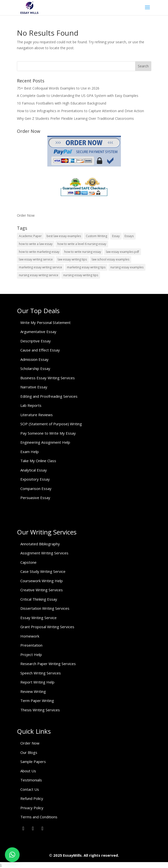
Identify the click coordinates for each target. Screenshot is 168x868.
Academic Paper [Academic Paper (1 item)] (30, 236)
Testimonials (31, 780)
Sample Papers (33, 761)
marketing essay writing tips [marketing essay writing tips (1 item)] (86, 267)
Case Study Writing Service (43, 571)
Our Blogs (29, 752)
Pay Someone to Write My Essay (48, 433)
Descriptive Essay (36, 341)
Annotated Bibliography (40, 544)
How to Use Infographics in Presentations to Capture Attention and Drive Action (80, 111)
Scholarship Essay (35, 368)
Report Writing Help (37, 682)
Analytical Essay (34, 470)
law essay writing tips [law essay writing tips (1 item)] (72, 259)
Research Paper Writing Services (48, 664)
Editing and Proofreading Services (49, 396)
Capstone (28, 562)
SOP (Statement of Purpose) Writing (51, 424)
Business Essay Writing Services (48, 378)
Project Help (31, 655)
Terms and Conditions (39, 817)
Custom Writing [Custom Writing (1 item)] (97, 236)
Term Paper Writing (37, 700)
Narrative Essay (34, 387)
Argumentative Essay (38, 332)
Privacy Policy (32, 808)
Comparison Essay (36, 488)
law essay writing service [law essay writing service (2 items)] (36, 259)
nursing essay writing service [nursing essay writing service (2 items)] (39, 275)
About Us (28, 771)
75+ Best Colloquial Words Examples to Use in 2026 (58, 88)
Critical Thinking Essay (39, 599)
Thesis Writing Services (40, 710)
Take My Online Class (38, 461)
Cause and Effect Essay (40, 350)
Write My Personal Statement (45, 322)
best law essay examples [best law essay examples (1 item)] (64, 236)
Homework (30, 636)
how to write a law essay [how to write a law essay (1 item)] (36, 244)
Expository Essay (35, 479)
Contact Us (30, 789)
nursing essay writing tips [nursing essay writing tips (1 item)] (81, 275)
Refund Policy (32, 798)
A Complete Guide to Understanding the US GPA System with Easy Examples (78, 96)
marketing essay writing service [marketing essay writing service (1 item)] (40, 267)
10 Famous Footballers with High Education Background (62, 103)
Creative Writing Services (42, 590)
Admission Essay (34, 359)
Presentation (31, 645)
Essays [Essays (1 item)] (129, 236)
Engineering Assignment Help (45, 442)
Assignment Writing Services (44, 553)
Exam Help (30, 452)
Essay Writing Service (39, 618)
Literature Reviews (37, 415)
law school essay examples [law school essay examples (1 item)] (110, 259)
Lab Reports (31, 405)
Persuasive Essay (35, 498)
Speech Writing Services (41, 673)
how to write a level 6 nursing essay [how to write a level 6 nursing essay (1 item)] (82, 244)
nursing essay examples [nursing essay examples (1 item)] (127, 267)
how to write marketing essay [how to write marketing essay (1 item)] (39, 252)
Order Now (26, 215)
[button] (12, 855)
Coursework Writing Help (42, 581)
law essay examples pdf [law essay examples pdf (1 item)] (123, 252)
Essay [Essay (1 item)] (116, 236)
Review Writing (33, 691)
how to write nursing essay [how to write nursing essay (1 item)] (83, 252)
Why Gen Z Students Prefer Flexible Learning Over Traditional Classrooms (75, 118)
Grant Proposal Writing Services (47, 627)
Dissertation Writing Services (45, 608)
